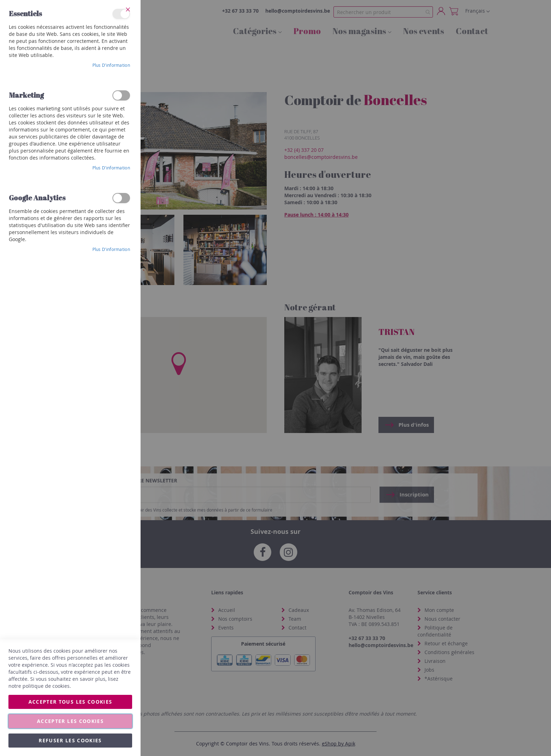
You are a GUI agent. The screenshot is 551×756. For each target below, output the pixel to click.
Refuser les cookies (70, 740)
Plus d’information (111, 65)
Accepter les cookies (70, 721)
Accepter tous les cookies (70, 702)
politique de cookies (46, 686)
